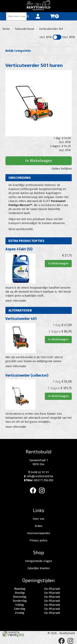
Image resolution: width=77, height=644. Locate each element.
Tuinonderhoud (24, 29)
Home (6, 29)
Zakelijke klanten (38, 568)
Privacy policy (38, 540)
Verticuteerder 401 (21, 319)
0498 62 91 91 (38, 472)
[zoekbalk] (16, 16)
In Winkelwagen (39, 161)
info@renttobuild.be (39, 476)
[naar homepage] (39, 6)
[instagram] (43, 494)
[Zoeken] (28, 16)
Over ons (39, 519)
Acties (39, 526)
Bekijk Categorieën (39, 51)
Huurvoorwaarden (39, 533)
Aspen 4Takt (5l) (19, 249)
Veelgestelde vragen (39, 561)
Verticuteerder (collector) (27, 375)
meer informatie (16, 301)
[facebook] (34, 494)
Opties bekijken (62, 169)
